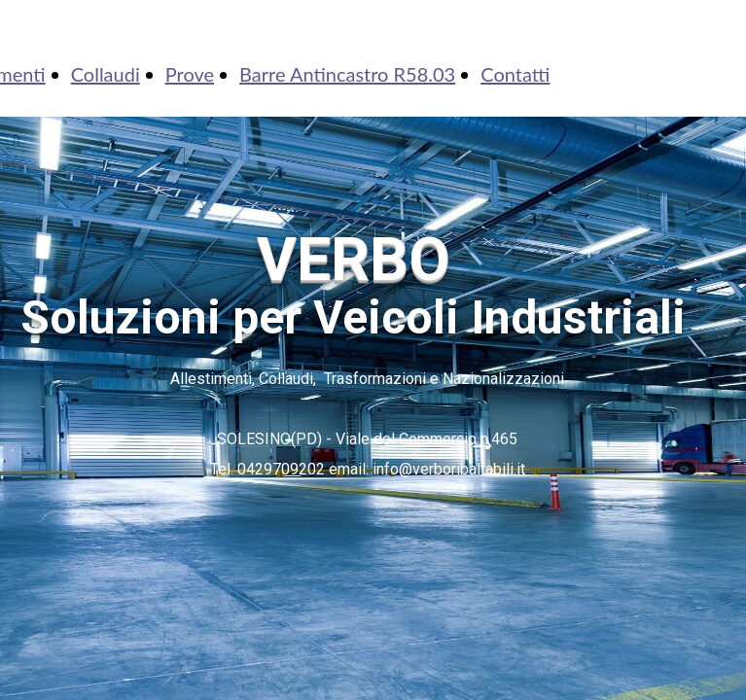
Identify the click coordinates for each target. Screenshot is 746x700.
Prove (190, 74)
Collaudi (106, 74)
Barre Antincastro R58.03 (347, 74)
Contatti (515, 74)
